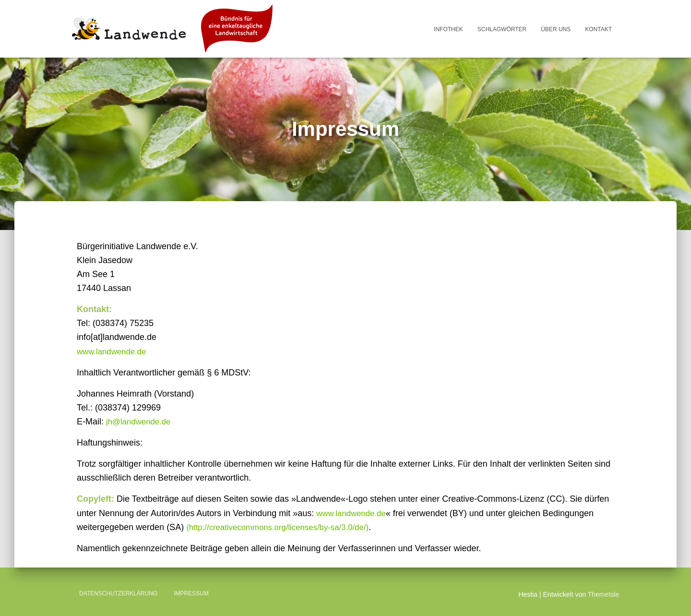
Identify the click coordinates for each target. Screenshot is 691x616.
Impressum (191, 593)
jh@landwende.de (141, 422)
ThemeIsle (603, 594)
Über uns (556, 29)
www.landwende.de (114, 351)
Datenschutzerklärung (118, 593)
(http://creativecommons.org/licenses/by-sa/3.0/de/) (284, 527)
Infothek (448, 29)
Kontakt (598, 29)
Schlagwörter (502, 29)
